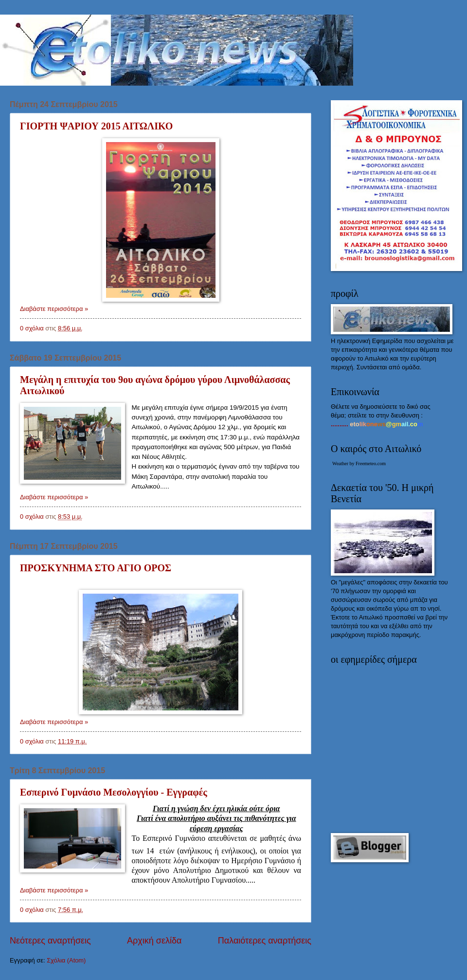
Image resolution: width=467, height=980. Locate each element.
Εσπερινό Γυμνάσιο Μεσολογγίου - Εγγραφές (114, 792)
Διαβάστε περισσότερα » (54, 309)
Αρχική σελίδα (154, 941)
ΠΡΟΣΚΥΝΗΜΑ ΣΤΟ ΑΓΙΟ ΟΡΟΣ (96, 568)
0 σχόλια (32, 328)
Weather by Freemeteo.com (359, 463)
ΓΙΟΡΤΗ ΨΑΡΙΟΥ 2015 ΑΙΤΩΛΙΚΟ (96, 126)
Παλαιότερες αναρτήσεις (265, 941)
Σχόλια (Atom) (66, 960)
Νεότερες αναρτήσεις (50, 941)
